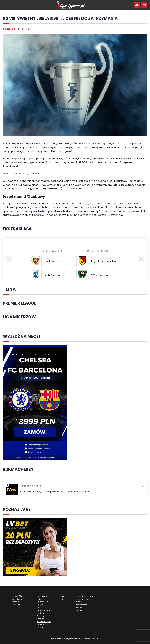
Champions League (43, 617)
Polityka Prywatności (81, 603)
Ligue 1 (40, 607)
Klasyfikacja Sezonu (17, 600)
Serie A (40, 613)
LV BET (64, 597)
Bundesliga (42, 602)
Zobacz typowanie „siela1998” (22, 174)
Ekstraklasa (42, 596)
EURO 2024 (17, 596)
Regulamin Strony (84, 596)
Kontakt (79, 610)
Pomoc (79, 607)
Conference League (43, 626)
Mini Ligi (16, 605)
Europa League (44, 621)
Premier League (45, 610)
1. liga (40, 599)
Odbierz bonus (81, 486)
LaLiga (40, 605)
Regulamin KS (82, 599)
